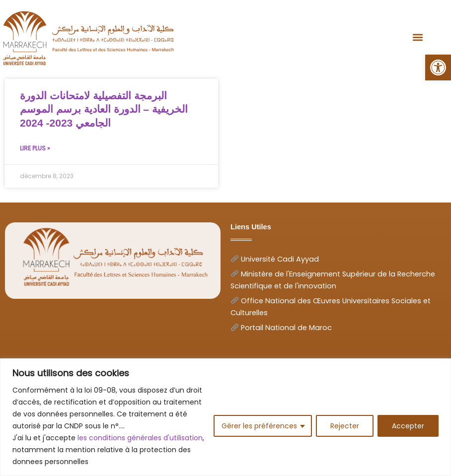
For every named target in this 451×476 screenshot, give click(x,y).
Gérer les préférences (259, 426)
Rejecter (345, 426)
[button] (438, 68)
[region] (225, 417)
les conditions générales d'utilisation (140, 438)
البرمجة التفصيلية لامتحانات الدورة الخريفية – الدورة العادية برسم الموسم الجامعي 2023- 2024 (104, 109)
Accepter (408, 426)
